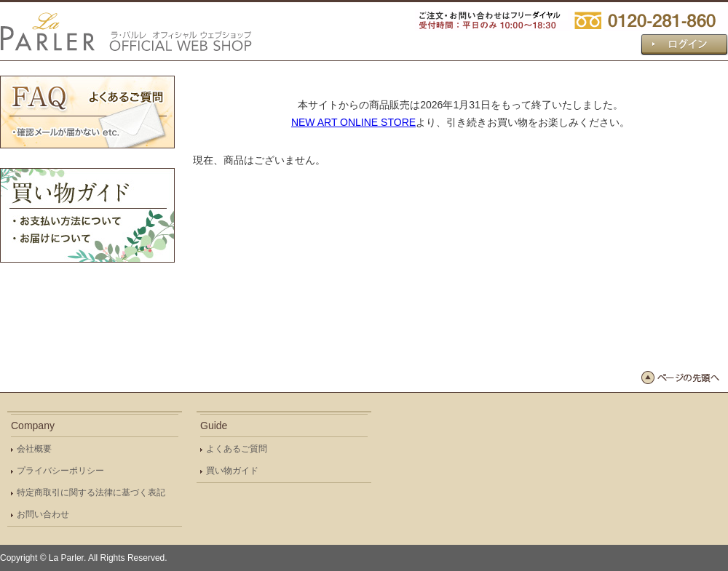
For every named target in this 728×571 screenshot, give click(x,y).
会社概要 (34, 449)
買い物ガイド (232, 471)
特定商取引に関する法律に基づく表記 (91, 492)
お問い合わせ (43, 514)
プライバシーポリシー (60, 471)
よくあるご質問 (237, 449)
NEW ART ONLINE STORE (353, 122)
